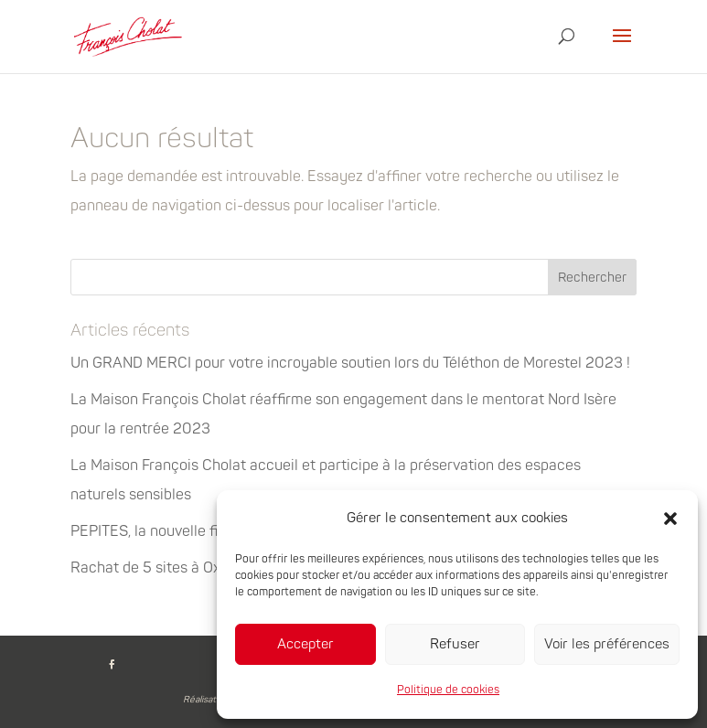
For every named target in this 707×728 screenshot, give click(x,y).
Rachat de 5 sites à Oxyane (162, 568)
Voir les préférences (607, 644)
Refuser (455, 644)
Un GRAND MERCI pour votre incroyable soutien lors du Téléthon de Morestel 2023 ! (350, 363)
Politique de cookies (448, 690)
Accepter (305, 644)
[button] (670, 519)
